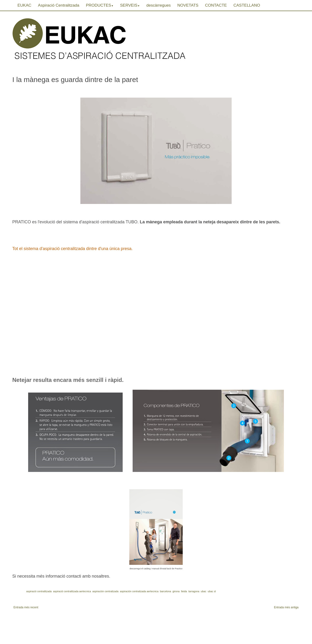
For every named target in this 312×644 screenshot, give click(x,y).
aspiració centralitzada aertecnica (72, 591)
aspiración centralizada (105, 591)
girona (176, 591)
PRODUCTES (100, 5)
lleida (184, 591)
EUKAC (24, 5)
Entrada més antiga (286, 607)
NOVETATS (188, 5)
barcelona (165, 591)
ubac (203, 591)
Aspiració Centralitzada (59, 5)
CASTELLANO (247, 5)
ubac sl (212, 591)
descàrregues (158, 5)
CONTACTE (216, 5)
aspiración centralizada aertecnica (139, 591)
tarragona (194, 591)
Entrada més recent (26, 607)
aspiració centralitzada (39, 591)
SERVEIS (130, 5)
